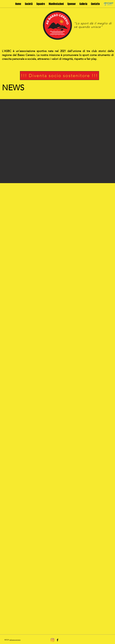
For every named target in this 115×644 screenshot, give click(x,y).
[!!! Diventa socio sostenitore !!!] (59, 76)
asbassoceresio (15, 640)
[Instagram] (52, 640)
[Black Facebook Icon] (57, 640)
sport (85, 23)
